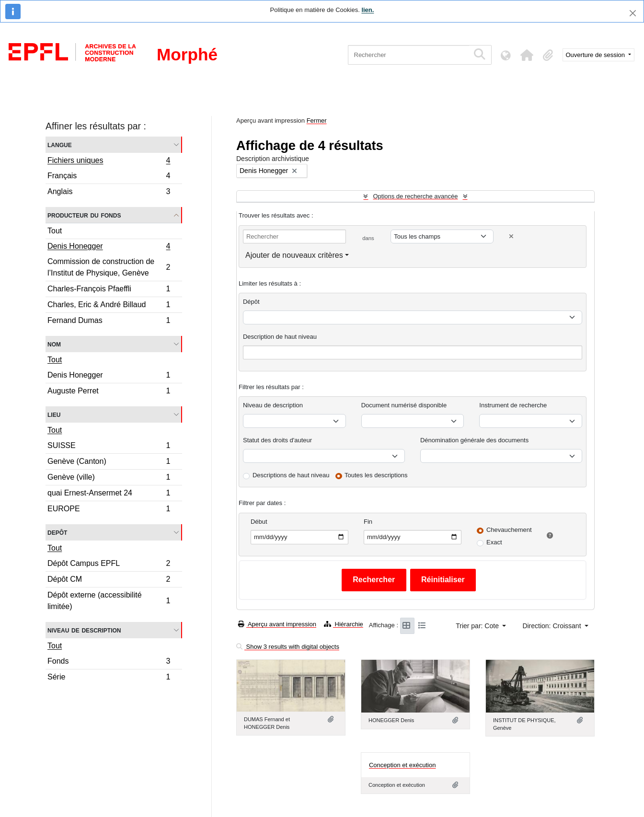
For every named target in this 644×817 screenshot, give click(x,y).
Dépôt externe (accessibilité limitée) (109, 601)
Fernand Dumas (109, 322)
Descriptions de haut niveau (291, 475)
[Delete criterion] (511, 236)
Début (259, 522)
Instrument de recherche (513, 405)
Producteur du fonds (84, 215)
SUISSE (109, 447)
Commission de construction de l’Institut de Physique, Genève (109, 267)
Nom (54, 344)
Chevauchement (509, 530)
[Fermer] (633, 13)
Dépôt (251, 302)
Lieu (54, 414)
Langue (60, 144)
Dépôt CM (109, 581)
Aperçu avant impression (277, 624)
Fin (368, 522)
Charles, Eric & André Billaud (109, 306)
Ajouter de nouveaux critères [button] (294, 255)
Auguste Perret (109, 392)
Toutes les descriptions (376, 475)
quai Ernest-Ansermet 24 (109, 494)
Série (109, 678)
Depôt (57, 532)
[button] (527, 55)
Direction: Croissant (552, 626)
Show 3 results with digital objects (288, 647)
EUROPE (109, 510)
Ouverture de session (596, 55)
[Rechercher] (408, 55)
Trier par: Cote (478, 626)
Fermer (317, 121)
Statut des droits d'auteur (277, 440)
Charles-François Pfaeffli (109, 290)
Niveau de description (84, 630)
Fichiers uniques (109, 161)
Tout (55, 231)
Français (109, 177)
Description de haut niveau (280, 337)
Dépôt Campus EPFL (109, 565)
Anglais (109, 193)
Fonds (109, 662)
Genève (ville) (109, 478)
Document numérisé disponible (404, 405)
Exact (494, 542)
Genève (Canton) (109, 463)
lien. (368, 10)
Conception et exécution (402, 765)
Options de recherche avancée (415, 196)
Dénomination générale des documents (474, 440)
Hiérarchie (344, 624)
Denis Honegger (109, 247)
